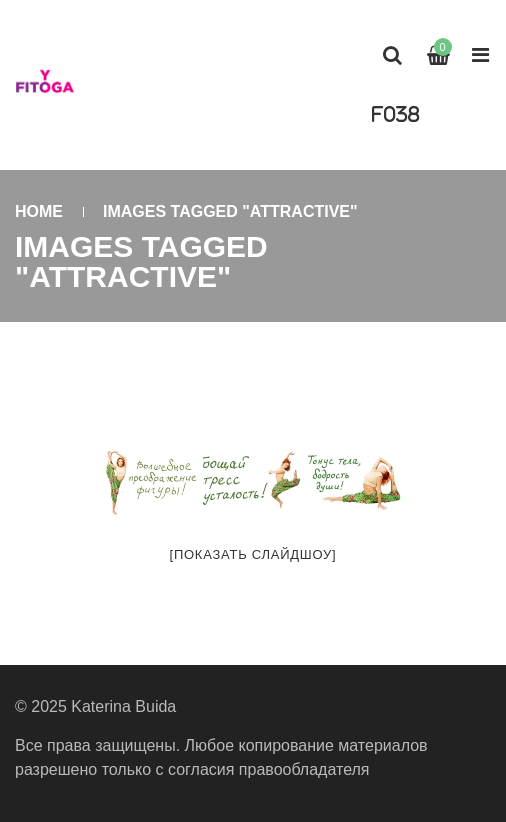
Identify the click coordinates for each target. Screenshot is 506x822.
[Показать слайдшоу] (253, 554)
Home (39, 211)
